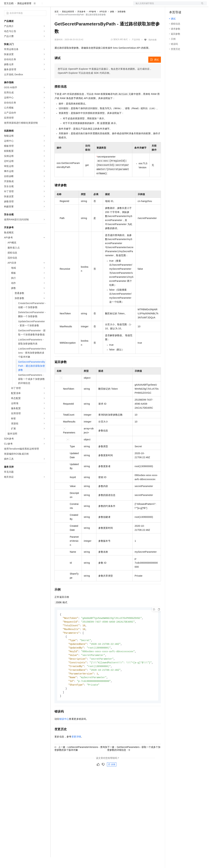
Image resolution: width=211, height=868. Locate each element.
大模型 (34, 5)
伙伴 (91, 5)
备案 (173, 5)
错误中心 (64, 734)
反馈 (112, 779)
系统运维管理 (24, 14)
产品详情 (136, 50)
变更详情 (76, 751)
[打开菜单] (5, 5)
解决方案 (54, 5)
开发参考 (81, 22)
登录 (201, 5)
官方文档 (9, 14)
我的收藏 (152, 51)
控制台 (181, 5)
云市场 (82, 5)
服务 (99, 5)
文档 (166, 5)
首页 (56, 22)
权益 (65, 5)
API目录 (103, 22)
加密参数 (122, 22)
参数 (112, 22)
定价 (73, 5)
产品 (44, 5)
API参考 (92, 22)
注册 (189, 5)
